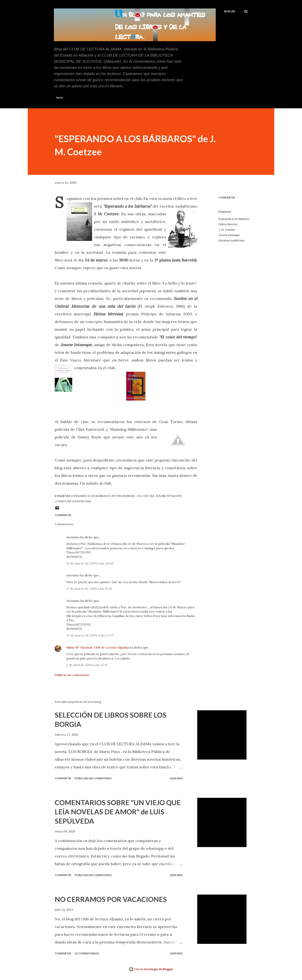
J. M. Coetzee (227, 230)
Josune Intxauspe (229, 235)
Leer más (176, 778)
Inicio (60, 97)
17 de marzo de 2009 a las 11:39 (89, 589)
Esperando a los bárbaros (234, 219)
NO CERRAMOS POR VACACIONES (111, 899)
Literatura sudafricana (231, 240)
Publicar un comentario (72, 675)
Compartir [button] (227, 197)
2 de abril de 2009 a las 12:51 (87, 665)
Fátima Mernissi (228, 224)
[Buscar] (230, 11)
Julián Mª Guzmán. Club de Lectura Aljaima (98, 647)
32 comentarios (87, 953)
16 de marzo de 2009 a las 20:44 (90, 563)
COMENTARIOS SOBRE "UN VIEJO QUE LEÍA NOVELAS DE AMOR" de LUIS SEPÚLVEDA (118, 812)
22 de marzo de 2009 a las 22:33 (90, 635)
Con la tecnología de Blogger (151, 969)
